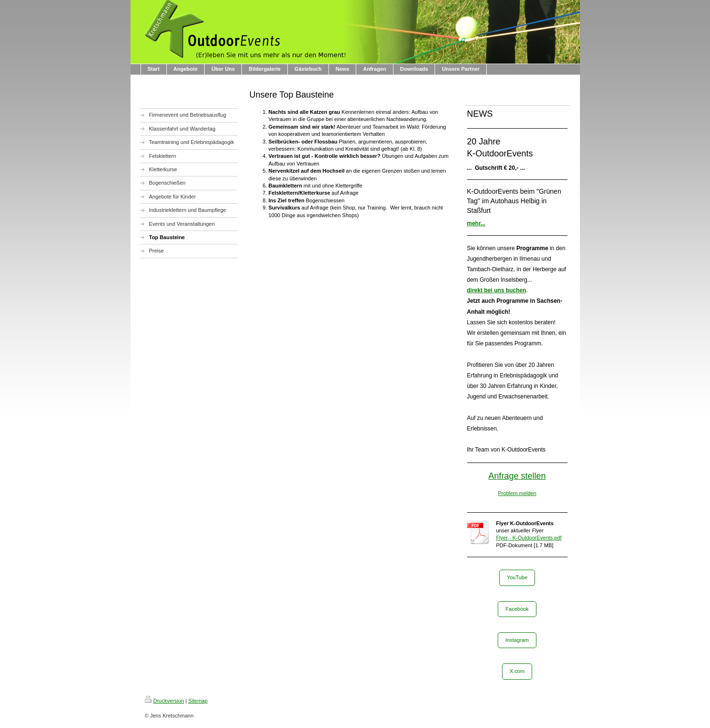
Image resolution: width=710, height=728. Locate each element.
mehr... (476, 223)
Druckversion (164, 701)
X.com (517, 671)
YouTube (517, 577)
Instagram (517, 640)
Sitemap (198, 701)
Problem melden (517, 493)
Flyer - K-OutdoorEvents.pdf (529, 538)
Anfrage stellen (517, 476)
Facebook (517, 609)
